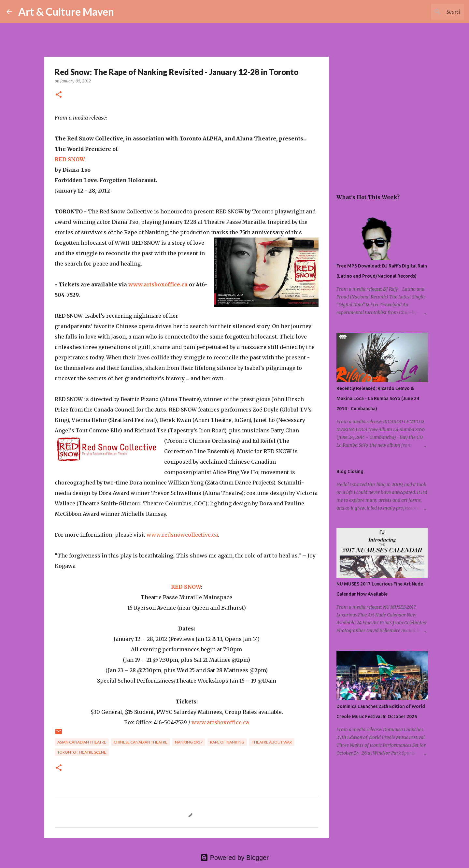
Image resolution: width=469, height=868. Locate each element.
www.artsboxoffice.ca (158, 284)
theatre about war (272, 742)
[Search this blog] (430, 12)
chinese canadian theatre (141, 742)
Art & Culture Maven (66, 12)
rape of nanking (227, 742)
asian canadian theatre (82, 742)
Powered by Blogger (234, 858)
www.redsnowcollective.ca (182, 535)
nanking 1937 (189, 742)
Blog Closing (350, 471)
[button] (59, 95)
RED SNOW (70, 159)
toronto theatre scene (82, 752)
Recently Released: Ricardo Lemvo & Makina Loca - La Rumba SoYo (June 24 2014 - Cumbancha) (378, 398)
